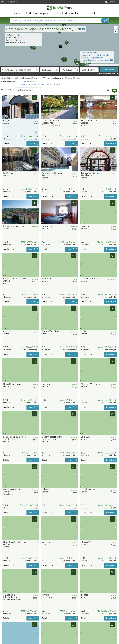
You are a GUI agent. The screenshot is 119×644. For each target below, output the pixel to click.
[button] (62, 58)
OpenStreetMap (104, 65)
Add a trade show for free (69, 13)
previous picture (3, 107)
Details (9, 144)
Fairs (17, 13)
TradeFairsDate (59, 8)
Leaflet (92, 65)
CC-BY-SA (116, 65)
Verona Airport (89, 53)
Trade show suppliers (38, 13)
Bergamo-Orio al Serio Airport (95, 55)
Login (3, 2)
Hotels (92, 13)
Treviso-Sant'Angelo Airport (93, 57)
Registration (13, 2)
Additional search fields (105, 74)
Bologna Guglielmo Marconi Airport (97, 60)
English (113, 2)
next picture (38, 107)
